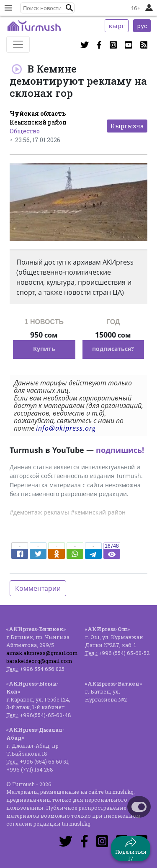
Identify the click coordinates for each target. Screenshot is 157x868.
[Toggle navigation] (18, 44)
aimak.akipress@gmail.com (42, 653)
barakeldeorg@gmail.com (39, 661)
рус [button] (142, 26)
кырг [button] (117, 26)
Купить (44, 349)
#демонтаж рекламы (39, 512)
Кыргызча (127, 126)
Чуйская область (38, 113)
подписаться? (113, 349)
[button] (69, 8)
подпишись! (120, 450)
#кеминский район (98, 512)
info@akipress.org (66, 428)
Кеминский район (38, 122)
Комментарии (38, 588)
